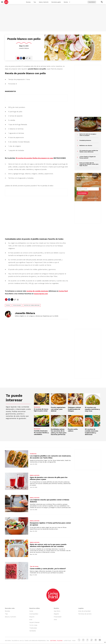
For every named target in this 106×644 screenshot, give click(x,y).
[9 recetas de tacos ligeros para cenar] (42, 399)
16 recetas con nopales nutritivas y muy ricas (92, 409)
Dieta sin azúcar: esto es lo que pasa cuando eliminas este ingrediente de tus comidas (48, 545)
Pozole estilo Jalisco (73, 430)
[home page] (6, 2)
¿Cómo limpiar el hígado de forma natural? (88, 157)
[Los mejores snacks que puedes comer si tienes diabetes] (17, 504)
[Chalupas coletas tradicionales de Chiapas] (76, 399)
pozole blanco (17, 305)
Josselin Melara (24, 48)
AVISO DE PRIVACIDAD (93, 198)
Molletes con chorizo (86, 145)
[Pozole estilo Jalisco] (76, 421)
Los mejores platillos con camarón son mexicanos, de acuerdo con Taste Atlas (50, 457)
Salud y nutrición (35, 475)
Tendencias (33, 454)
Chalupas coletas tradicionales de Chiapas (74, 409)
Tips (35, 2)
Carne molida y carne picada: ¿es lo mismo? (48, 569)
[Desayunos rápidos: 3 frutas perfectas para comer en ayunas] (17, 526)
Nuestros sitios (35, 608)
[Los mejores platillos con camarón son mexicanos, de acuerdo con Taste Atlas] (17, 459)
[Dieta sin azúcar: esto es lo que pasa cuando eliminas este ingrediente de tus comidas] (17, 548)
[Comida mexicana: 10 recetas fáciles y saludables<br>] (42, 421)
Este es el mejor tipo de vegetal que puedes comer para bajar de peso (89, 164)
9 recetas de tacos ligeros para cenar (41, 410)
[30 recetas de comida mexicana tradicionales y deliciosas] (93, 421)
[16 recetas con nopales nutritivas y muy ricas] (93, 399)
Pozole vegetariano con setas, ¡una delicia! (58, 409)
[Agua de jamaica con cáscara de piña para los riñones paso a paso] (17, 481)
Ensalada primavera (85, 140)
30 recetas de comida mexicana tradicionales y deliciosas (91, 432)
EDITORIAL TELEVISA (56, 641)
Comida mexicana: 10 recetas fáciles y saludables (41, 433)
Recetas (28, 2)
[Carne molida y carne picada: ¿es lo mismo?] (17, 571)
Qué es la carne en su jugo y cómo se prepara (88, 135)
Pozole (8, 305)
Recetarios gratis (56, 2)
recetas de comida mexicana (32, 305)
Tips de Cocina (34, 566)
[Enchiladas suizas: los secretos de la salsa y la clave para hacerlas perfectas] (59, 421)
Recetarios (37, 407)
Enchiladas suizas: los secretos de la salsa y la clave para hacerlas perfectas (59, 432)
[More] (70, 2)
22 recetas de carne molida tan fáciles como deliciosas (89, 151)
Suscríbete (92, 2)
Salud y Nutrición (44, 2)
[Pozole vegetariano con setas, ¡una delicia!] (59, 399)
